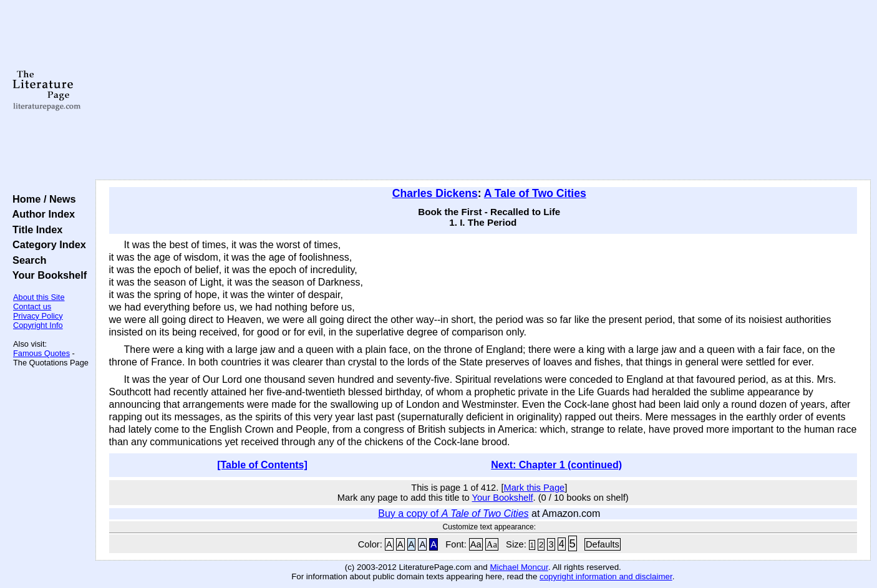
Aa (476, 544)
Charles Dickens (435, 193)
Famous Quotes (41, 353)
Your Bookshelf (47, 275)
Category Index (46, 244)
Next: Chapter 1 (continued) (556, 465)
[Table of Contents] (262, 465)
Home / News (41, 199)
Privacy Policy (38, 316)
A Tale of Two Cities (535, 193)
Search (27, 260)
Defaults (603, 544)
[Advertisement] (483, 90)
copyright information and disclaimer (606, 576)
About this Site (39, 297)
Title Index (35, 229)
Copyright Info (38, 325)
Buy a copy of (453, 513)
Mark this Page (534, 488)
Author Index (41, 214)
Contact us (32, 306)
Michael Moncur (519, 567)
